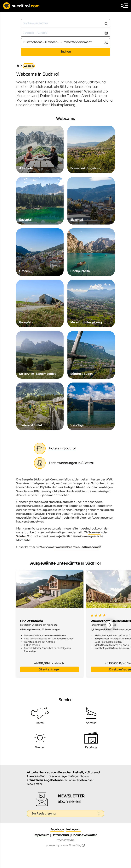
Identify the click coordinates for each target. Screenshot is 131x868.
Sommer (94, 532)
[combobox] (65, 23)
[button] (110, 625)
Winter (21, 536)
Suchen (66, 51)
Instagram (73, 829)
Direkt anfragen (50, 669)
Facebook (57, 829)
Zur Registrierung (68, 814)
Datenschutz (60, 835)
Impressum (42, 835)
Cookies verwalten (84, 835)
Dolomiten (68, 502)
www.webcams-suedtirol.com (77, 547)
